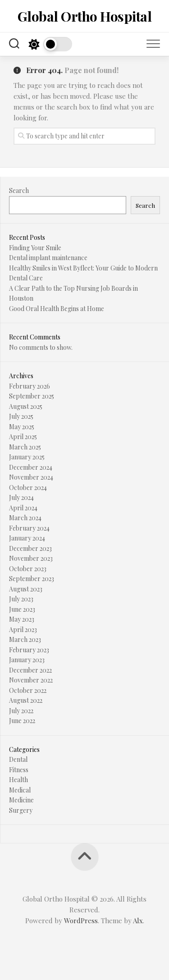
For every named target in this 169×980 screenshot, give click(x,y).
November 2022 (31, 680)
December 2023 (30, 548)
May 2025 (22, 427)
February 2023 (29, 650)
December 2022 (30, 670)
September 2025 (32, 396)
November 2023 (31, 558)
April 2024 (23, 508)
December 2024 (31, 467)
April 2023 (23, 630)
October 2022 (28, 690)
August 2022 (26, 700)
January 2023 (27, 660)
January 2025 (27, 457)
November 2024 (31, 477)
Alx (138, 920)
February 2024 (29, 528)
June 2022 (22, 721)
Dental (18, 759)
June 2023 (22, 609)
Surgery (21, 810)
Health (18, 780)
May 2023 (22, 619)
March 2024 (25, 518)
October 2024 (28, 488)
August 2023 (26, 589)
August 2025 (26, 406)
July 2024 (21, 497)
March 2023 (25, 639)
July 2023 (21, 599)
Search (19, 190)
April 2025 (23, 437)
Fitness (19, 770)
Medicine (21, 800)
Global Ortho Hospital (85, 16)
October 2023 (28, 569)
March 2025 (25, 447)
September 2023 (32, 579)
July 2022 (21, 711)
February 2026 (30, 386)
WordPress (81, 920)
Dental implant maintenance (48, 258)
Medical (20, 790)
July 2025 (21, 416)
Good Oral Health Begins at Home (57, 309)
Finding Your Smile (35, 248)
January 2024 (27, 538)
